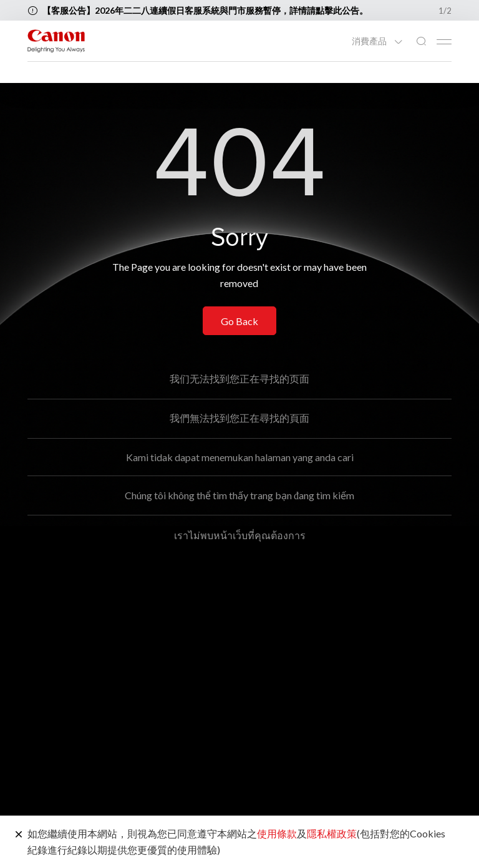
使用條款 (277, 833)
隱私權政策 (332, 833)
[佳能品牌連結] (56, 41)
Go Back (239, 321)
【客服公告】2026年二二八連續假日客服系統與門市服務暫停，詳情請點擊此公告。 (205, 10)
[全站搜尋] (421, 41)
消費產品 (370, 41)
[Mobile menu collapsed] (444, 42)
